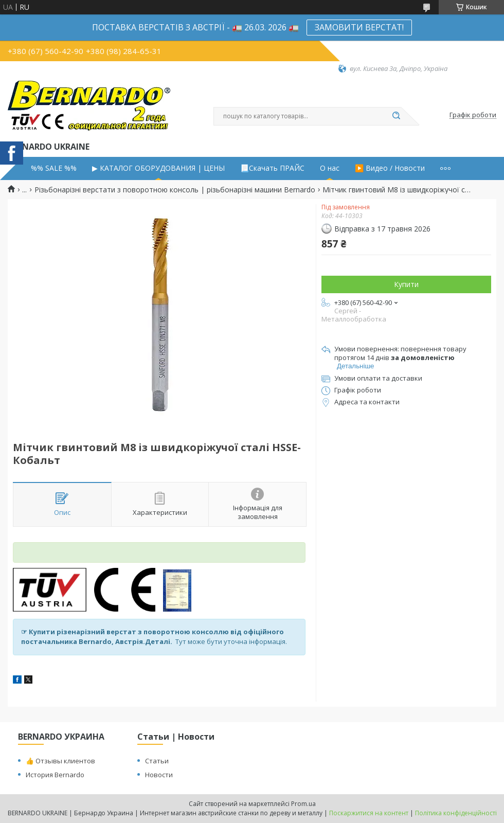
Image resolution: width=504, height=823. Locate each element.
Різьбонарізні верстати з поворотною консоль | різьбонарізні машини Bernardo (175, 190)
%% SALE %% (54, 168)
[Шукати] (396, 116)
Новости (159, 775)
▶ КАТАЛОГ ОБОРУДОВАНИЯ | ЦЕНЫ (158, 168)
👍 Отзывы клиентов (60, 761)
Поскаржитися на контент (369, 813)
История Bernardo (55, 775)
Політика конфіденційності (456, 813)
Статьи (157, 761)
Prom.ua (303, 804)
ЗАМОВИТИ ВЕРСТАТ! (359, 27)
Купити (406, 284)
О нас (330, 168)
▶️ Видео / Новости (390, 168)
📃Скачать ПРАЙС (272, 168)
